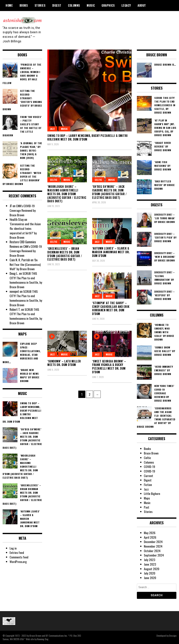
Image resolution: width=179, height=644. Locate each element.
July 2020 (150, 573)
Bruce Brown (151, 453)
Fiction (148, 485)
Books (24, 5)
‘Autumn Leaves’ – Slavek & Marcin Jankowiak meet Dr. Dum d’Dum (111, 252)
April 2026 (150, 537)
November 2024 (153, 546)
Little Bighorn (152, 493)
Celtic (98, 180)
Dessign (173, 636)
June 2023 (150, 564)
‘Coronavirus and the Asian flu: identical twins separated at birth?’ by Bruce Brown (25, 231)
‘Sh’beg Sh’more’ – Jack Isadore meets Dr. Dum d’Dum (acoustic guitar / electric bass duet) (109, 192)
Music (91, 5)
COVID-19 (149, 467)
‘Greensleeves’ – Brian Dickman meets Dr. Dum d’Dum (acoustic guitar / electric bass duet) (65, 254)
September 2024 (154, 555)
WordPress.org (18, 562)
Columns (74, 5)
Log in (13, 548)
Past (147, 507)
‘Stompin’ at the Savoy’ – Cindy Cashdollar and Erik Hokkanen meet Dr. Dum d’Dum (111, 308)
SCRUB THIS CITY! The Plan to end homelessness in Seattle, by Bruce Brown (26, 280)
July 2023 (150, 560)
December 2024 (153, 542)
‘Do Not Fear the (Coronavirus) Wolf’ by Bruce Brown (25, 264)
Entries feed (17, 552)
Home (9, 5)
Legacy (126, 5)
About (142, 5)
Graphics (108, 5)
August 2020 (152, 569)
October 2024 (152, 551)
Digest (57, 5)
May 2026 (150, 533)
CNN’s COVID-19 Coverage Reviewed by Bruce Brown (23, 210)
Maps (147, 498)
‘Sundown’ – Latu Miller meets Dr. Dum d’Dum (64, 363)
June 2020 (150, 578)
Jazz (52, 129)
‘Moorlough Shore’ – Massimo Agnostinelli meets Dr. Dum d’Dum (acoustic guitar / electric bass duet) (67, 194)
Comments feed (19, 557)
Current (148, 476)
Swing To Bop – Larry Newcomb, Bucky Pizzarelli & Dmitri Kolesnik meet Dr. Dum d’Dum (88, 137)
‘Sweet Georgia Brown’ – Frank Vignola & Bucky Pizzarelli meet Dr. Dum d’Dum (109, 367)
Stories (40, 5)
